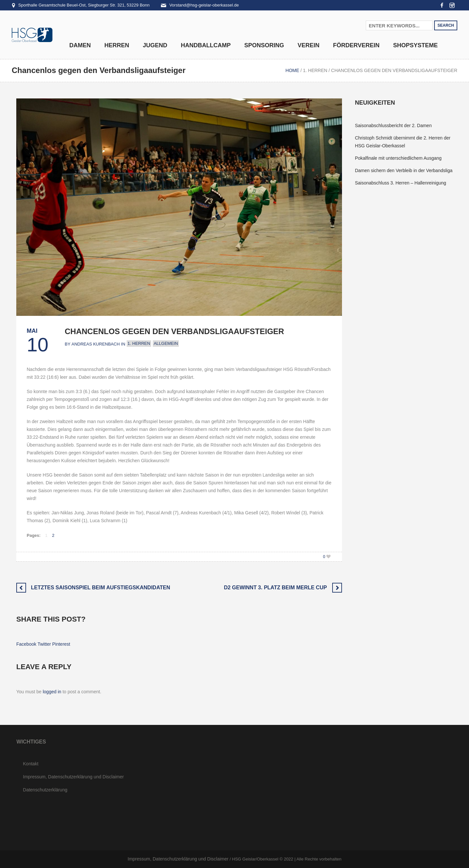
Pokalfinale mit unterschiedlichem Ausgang (398, 158)
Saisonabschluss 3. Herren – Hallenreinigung (401, 183)
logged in (52, 692)
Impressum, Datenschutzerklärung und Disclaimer (74, 777)
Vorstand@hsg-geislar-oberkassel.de (204, 5)
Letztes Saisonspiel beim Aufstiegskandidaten (100, 588)
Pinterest (61, 644)
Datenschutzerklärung (45, 790)
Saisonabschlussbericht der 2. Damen (393, 125)
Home (292, 70)
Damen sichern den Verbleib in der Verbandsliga (404, 170)
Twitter (44, 644)
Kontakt (31, 764)
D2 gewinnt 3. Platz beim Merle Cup (275, 588)
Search (446, 25)
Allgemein (166, 343)
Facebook (26, 644)
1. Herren (315, 70)
